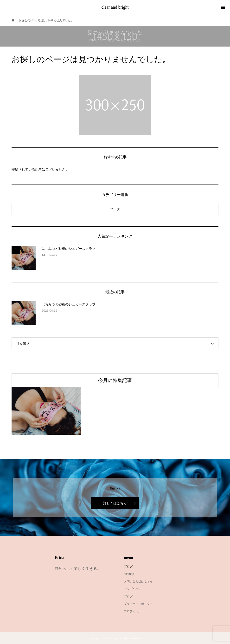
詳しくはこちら (115, 503)
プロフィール (133, 611)
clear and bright (115, 7)
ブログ (115, 209)
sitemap (129, 574)
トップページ (133, 589)
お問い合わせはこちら (138, 581)
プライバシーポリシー (138, 604)
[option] (46, 411)
